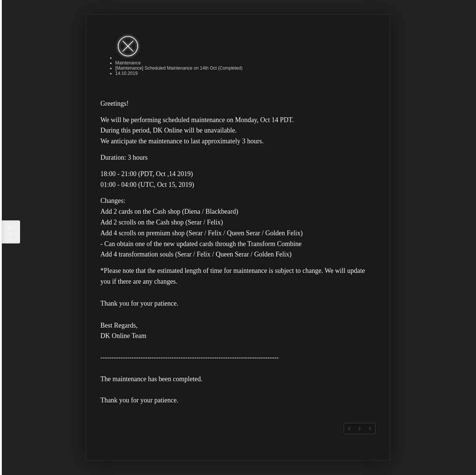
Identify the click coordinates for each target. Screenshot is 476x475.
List (11, 232)
